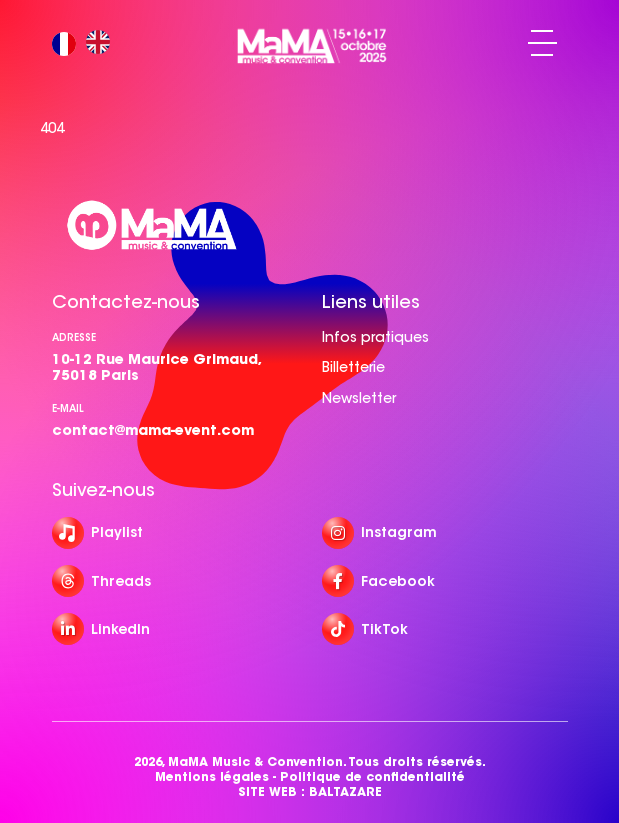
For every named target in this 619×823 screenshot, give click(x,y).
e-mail (68, 408)
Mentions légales (212, 776)
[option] (103, 43)
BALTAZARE (345, 791)
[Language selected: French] (86, 43)
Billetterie (353, 367)
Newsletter (359, 398)
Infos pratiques (375, 337)
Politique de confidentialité (372, 776)
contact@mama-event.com (153, 430)
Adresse (74, 337)
